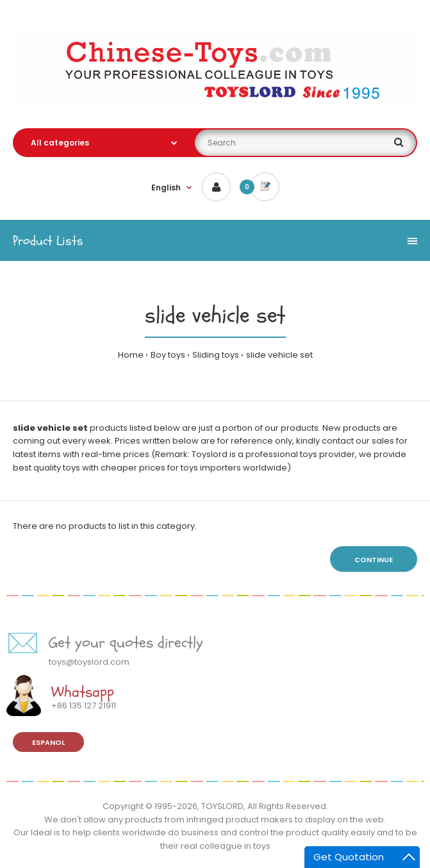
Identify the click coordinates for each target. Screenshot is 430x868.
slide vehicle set (279, 355)
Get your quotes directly (126, 643)
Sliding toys (216, 355)
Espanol (48, 742)
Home (131, 355)
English (166, 188)
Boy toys (168, 355)
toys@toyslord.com (89, 662)
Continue (374, 560)
